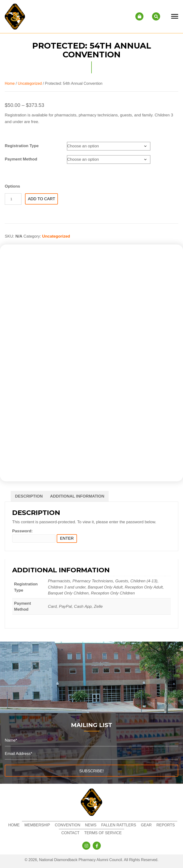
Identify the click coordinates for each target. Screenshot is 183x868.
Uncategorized (30, 83)
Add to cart (41, 199)
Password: (34, 536)
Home (10, 83)
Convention (68, 825)
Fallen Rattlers (119, 825)
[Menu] (175, 16)
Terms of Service (103, 833)
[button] (91, 771)
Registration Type (22, 146)
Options (12, 186)
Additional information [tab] (77, 496)
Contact (70, 833)
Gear (146, 825)
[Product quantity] (13, 199)
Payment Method (21, 159)
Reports (165, 825)
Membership (37, 825)
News (91, 825)
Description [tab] (29, 496)
